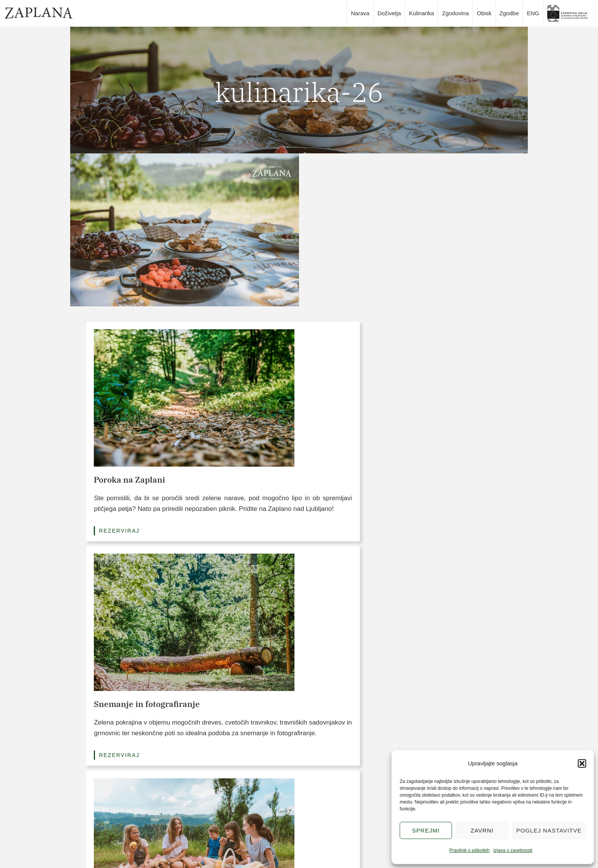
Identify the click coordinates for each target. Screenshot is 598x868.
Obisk (484, 13)
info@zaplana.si (101, 827)
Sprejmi (426, 830)
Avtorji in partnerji (379, 854)
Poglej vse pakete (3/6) (299, 549)
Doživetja (389, 13)
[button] (582, 763)
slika (570, 13)
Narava (360, 13)
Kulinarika (421, 13)
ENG (533, 13)
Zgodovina (455, 13)
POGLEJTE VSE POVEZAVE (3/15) (299, 771)
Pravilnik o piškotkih (469, 850)
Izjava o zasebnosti (513, 850)
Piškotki (367, 811)
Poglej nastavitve (549, 830)
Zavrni (482, 830)
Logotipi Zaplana (378, 840)
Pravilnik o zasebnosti (384, 825)
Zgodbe (509, 13)
